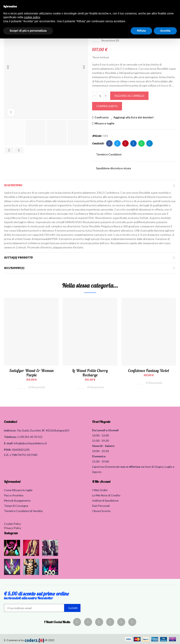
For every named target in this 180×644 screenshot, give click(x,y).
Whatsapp (141, 143)
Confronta (102, 117)
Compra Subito (107, 106)
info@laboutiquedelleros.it (30, 443)
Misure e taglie (104, 123)
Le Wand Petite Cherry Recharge (90, 373)
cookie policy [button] (32, 17)
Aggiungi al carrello (129, 96)
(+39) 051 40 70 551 (30, 437)
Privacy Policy (13, 528)
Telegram (149, 143)
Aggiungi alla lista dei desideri (133, 117)
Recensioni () (110, 40)
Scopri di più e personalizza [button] (28, 31)
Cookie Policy (12, 524)
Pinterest (125, 143)
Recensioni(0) (14, 268)
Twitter (117, 143)
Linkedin (133, 143)
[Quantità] (100, 96)
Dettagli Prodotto (18, 258)
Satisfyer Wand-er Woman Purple (31, 373)
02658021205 (21, 450)
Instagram (11, 533)
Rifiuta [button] (141, 31)
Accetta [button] (165, 31)
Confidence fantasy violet (149, 370)
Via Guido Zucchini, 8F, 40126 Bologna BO (43, 430)
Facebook (109, 143)
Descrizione (13, 185)
